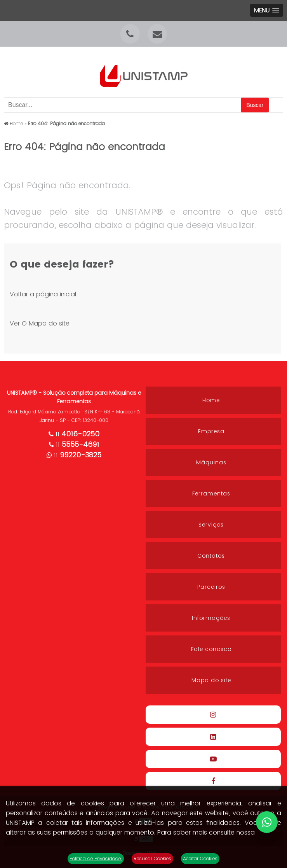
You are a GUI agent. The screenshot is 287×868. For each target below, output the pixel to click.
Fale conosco (211, 649)
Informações (211, 618)
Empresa (211, 431)
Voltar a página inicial (43, 294)
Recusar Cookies (152, 858)
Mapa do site (211, 680)
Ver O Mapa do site (40, 323)
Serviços (211, 525)
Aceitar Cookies (200, 858)
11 (74, 434)
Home (211, 400)
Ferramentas (211, 493)
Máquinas (211, 462)
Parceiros (211, 587)
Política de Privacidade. (96, 858)
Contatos (211, 556)
